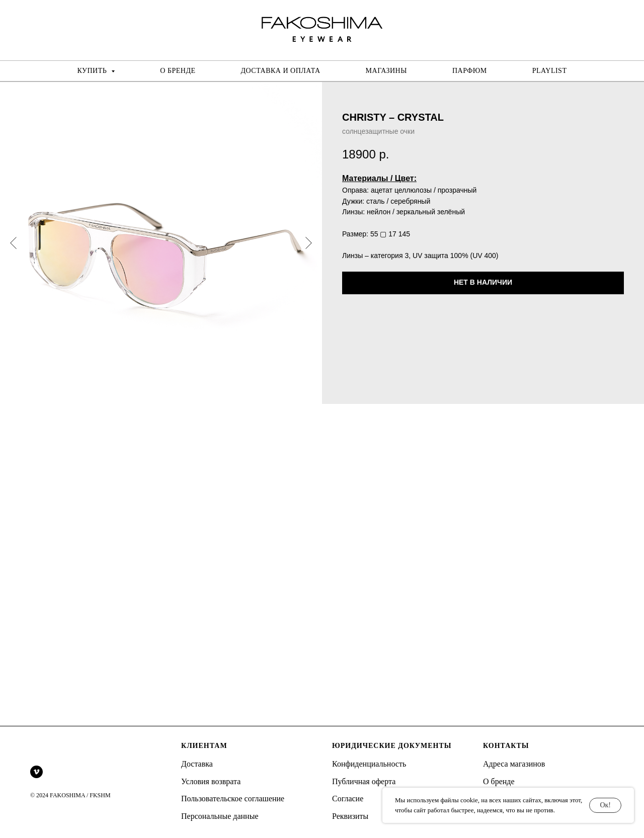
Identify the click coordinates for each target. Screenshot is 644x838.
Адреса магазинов (514, 764)
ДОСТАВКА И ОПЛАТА (281, 71)
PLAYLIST (550, 71)
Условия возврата (211, 781)
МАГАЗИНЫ (386, 71)
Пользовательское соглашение (233, 799)
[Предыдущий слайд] (13, 243)
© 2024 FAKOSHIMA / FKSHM (70, 795)
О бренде (499, 781)
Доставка (197, 764)
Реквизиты (350, 816)
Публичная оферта (364, 781)
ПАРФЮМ (470, 71)
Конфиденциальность (369, 764)
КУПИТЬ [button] (93, 71)
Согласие (348, 799)
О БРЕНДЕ (178, 71)
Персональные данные (220, 816)
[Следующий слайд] (309, 243)
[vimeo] (36, 772)
